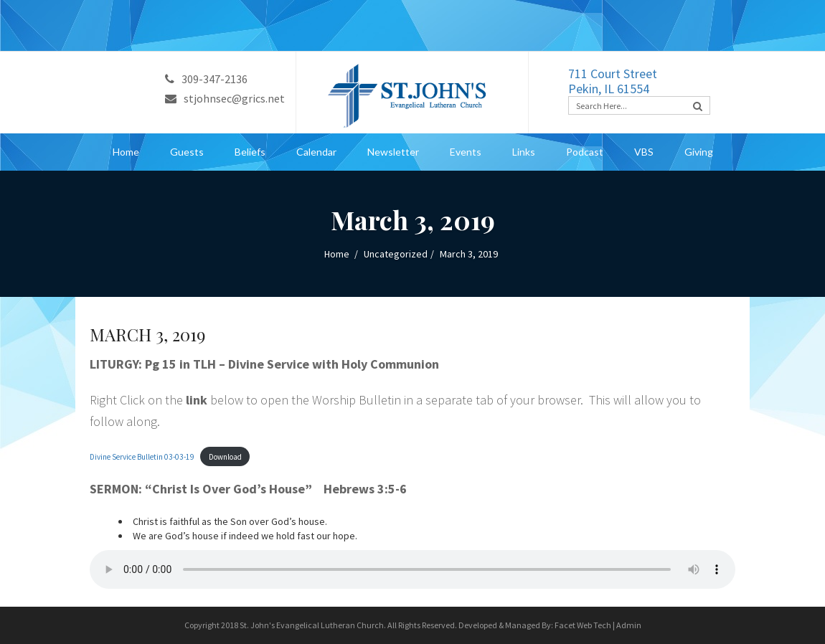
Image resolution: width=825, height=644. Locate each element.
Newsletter (393, 152)
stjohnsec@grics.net (225, 98)
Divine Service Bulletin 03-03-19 (142, 457)
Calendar (316, 152)
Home (126, 152)
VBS (644, 152)
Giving (699, 152)
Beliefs (250, 152)
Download (225, 457)
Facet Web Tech (583, 625)
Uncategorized (396, 254)
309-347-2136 (206, 79)
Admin (629, 625)
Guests (187, 152)
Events (466, 152)
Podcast (585, 152)
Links (524, 152)
